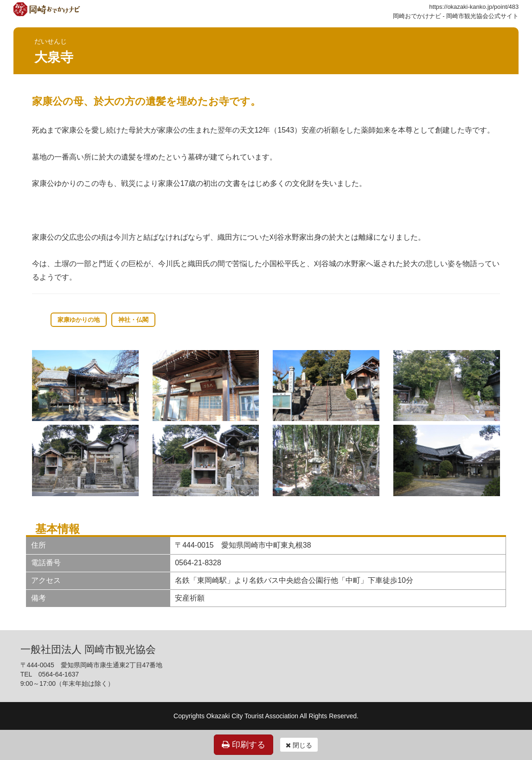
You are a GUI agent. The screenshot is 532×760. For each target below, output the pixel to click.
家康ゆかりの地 (79, 320)
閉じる (299, 745)
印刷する (244, 745)
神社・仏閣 (133, 320)
